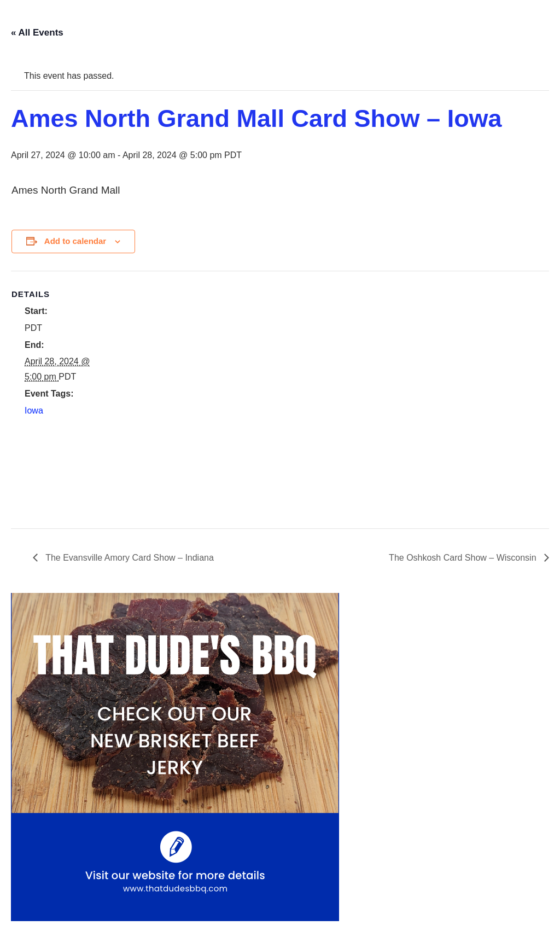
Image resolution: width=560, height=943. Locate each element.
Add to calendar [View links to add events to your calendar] (75, 241)
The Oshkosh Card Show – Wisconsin (464, 558)
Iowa (34, 411)
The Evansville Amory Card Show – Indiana (129, 558)
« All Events (37, 33)
